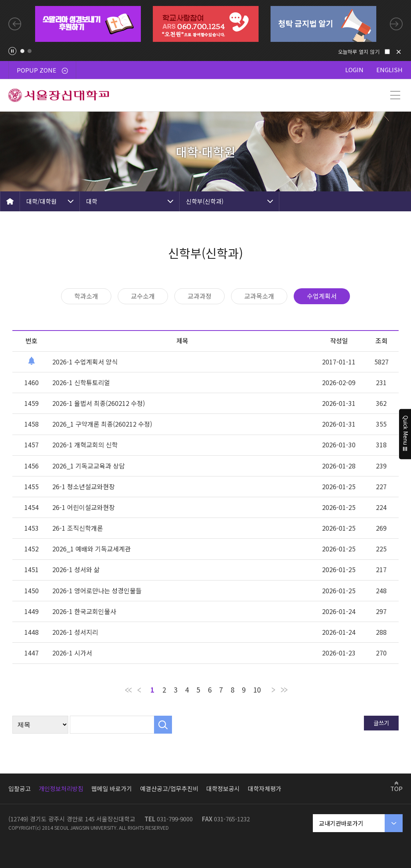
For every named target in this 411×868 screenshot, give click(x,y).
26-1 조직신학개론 (78, 528)
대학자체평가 (265, 788)
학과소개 (86, 296)
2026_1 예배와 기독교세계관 (92, 549)
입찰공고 (20, 788)
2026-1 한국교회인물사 (84, 611)
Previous (15, 24)
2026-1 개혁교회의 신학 (85, 445)
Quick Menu (405, 434)
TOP (396, 788)
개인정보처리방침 (61, 788)
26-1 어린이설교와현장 (84, 507)
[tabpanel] (88, 24)
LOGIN (354, 70)
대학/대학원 (41, 201)
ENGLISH (389, 70)
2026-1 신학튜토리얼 (81, 382)
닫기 (399, 52)
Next (396, 24)
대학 (92, 201)
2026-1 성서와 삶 (76, 569)
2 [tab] (30, 51)
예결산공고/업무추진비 (169, 788)
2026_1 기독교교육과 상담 (89, 466)
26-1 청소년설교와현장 (84, 486)
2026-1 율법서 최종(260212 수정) (99, 403)
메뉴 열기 (395, 95)
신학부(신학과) (205, 201)
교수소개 (143, 296)
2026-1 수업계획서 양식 (85, 362)
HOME (10, 201)
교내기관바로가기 (341, 823)
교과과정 (200, 296)
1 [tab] (22, 51)
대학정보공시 (223, 788)
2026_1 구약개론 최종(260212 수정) (102, 424)
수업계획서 (322, 296)
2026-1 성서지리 (75, 632)
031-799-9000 (175, 819)
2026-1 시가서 (72, 653)
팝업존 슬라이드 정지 (12, 51)
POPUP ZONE (42, 70)
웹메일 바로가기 (112, 788)
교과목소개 (259, 296)
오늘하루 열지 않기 (359, 52)
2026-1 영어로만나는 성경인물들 (97, 590)
